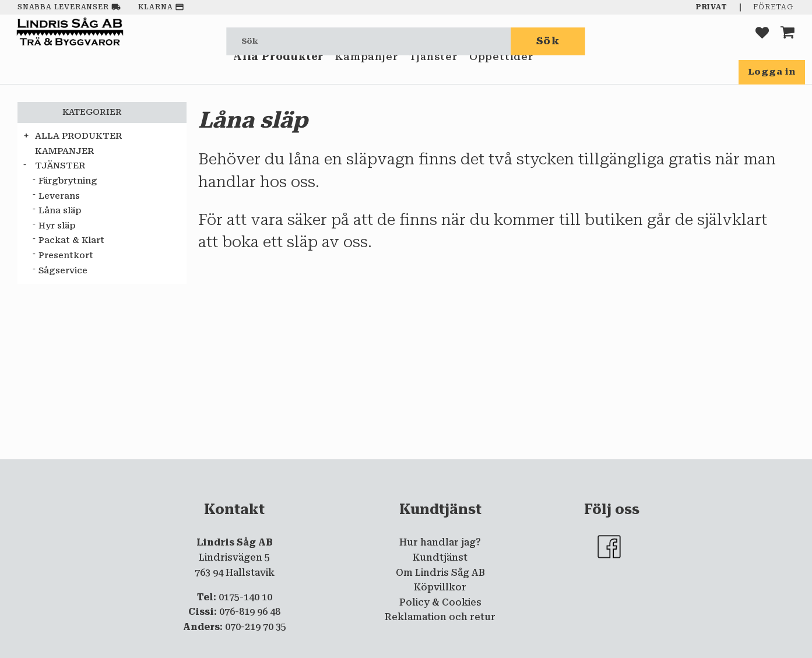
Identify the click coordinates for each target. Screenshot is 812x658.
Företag (773, 7)
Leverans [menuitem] (59, 196)
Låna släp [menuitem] (60, 211)
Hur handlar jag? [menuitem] (440, 542)
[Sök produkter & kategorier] (369, 41)
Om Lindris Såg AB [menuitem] (440, 573)
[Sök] (549, 41)
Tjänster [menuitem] (433, 75)
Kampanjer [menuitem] (366, 75)
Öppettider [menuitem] (501, 75)
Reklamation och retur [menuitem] (440, 617)
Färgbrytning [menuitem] (68, 181)
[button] (762, 41)
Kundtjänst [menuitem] (440, 557)
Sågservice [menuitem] (63, 271)
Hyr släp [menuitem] (57, 226)
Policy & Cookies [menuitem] (440, 602)
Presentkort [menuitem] (66, 256)
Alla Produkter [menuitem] (278, 75)
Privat (712, 7)
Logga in (772, 72)
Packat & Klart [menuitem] (71, 240)
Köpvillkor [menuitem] (440, 587)
